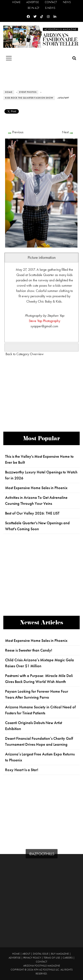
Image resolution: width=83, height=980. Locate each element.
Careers (68, 958)
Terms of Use (52, 958)
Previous (18, 132)
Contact (51, 2)
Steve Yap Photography (44, 321)
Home (16, 2)
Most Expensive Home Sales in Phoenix (36, 488)
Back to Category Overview (25, 354)
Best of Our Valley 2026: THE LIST (32, 513)
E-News (50, 8)
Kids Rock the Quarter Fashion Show (29, 98)
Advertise (33, 2)
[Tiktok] (42, 17)
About (26, 954)
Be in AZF (33, 8)
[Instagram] (48, 17)
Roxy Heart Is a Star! (22, 770)
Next (65, 132)
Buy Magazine (60, 954)
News (67, 2)
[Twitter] (35, 17)
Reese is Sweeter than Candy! (29, 650)
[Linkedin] (55, 17)
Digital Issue (41, 954)
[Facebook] (28, 17)
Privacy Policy (32, 958)
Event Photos (28, 92)
